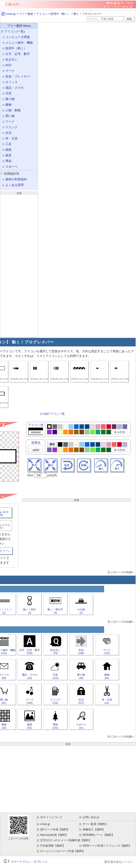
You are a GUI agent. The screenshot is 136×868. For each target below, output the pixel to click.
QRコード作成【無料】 (55, 829)
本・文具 (11, 138)
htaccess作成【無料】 (54, 835)
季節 (8, 161)
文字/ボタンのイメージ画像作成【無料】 (66, 840)
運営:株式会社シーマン (119, 862)
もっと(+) (119, 432)
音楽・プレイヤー (18, 76)
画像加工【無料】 (94, 829)
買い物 (10, 116)
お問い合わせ (91, 817)
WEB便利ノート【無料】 (98, 835)
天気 (8, 93)
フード (10, 122)
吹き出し (11, 60)
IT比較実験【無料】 (53, 846)
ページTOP (121, 572)
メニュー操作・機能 (19, 43)
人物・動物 (13, 110)
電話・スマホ (15, 88)
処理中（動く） (60, 14)
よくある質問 (15, 185)
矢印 (8, 65)
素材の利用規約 (16, 179)
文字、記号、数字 (18, 54)
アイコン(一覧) (15, 31)
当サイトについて (51, 817)
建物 (8, 105)
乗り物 (10, 99)
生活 (8, 133)
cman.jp (9, 14)
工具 (8, 144)
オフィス (11, 82)
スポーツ (11, 167)
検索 (129, 19)
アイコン (42, 14)
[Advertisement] (19, 265)
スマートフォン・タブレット (29, 862)
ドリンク (11, 127)
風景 (8, 155)
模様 (8, 150)
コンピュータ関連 (18, 37)
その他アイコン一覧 (52, 414)
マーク (10, 71)
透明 (52, 444)
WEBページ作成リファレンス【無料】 (107, 846)
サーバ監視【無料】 (95, 824)
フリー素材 (26, 14)
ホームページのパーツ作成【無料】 (63, 851)
